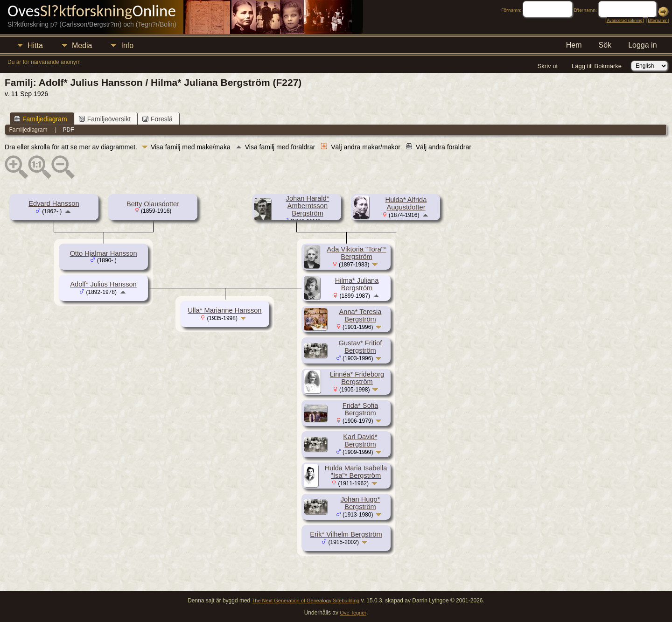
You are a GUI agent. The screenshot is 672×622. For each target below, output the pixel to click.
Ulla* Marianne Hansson (224, 310)
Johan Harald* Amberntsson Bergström (308, 206)
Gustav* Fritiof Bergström (360, 347)
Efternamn (658, 20)
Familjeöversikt (105, 119)
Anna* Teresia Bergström (360, 315)
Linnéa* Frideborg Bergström (357, 378)
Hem (574, 45)
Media (82, 45)
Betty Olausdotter (153, 204)
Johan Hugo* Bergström (360, 503)
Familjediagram (41, 119)
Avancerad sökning (624, 20)
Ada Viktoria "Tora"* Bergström (356, 253)
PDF (69, 130)
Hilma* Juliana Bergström (357, 284)
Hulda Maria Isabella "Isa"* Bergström (356, 472)
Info (127, 45)
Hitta (35, 45)
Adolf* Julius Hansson (103, 284)
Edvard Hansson (54, 203)
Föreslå (157, 119)
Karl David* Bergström (360, 440)
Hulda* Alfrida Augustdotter (406, 203)
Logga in (642, 45)
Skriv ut (548, 66)
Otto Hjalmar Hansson (103, 253)
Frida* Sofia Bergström (360, 409)
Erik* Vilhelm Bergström (346, 534)
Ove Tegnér (353, 613)
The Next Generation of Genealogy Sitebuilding (306, 601)
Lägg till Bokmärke (597, 66)
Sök (605, 45)
